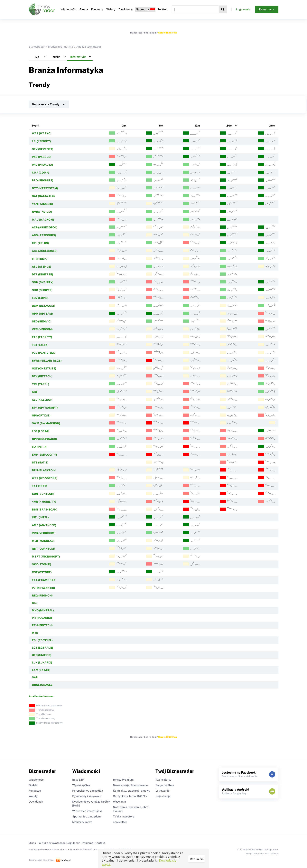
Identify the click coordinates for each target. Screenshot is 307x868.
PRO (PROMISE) (43, 180)
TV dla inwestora (124, 816)
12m (197, 126)
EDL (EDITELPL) (42, 640)
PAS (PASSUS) (42, 157)
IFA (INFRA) (40, 447)
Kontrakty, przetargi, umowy (132, 791)
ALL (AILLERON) (43, 400)
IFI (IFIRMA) (40, 259)
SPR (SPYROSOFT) (45, 408)
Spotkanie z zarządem (86, 816)
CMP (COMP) (41, 173)
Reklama (88, 843)
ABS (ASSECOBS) (44, 235)
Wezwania (119, 802)
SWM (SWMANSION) (46, 423)
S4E (35, 603)
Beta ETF (78, 780)
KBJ (34, 392)
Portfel (162, 9)
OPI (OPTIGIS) (41, 415)
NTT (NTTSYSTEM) (45, 188)
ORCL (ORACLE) (43, 685)
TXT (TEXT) (40, 486)
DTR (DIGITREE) (42, 274)
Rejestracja (267, 9)
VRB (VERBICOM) (44, 533)
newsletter (120, 822)
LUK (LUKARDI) (42, 663)
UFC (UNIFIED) (42, 655)
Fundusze (97, 9)
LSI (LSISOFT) (41, 141)
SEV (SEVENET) (43, 149)
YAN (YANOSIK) (42, 204)
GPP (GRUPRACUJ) (44, 439)
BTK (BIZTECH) (42, 376)
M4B (35, 633)
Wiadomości (69, 9)
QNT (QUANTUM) (43, 549)
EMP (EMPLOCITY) (44, 455)
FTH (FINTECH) (42, 625)
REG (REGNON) (42, 596)
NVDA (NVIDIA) (42, 212)
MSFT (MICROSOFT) (46, 557)
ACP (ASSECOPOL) (45, 227)
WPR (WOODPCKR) (45, 478)
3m (124, 126)
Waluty (111, 9)
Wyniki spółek (81, 785)
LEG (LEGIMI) (41, 431)
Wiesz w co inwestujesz (87, 811)
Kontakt (100, 843)
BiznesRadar (37, 47)
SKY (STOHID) (42, 564)
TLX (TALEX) (40, 345)
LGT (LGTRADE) (42, 648)
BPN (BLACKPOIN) (44, 470)
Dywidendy (126, 9)
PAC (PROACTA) (42, 165)
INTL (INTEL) (40, 517)
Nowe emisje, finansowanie (130, 785)
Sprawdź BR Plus (167, 33)
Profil (36, 126)
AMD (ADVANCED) (44, 525)
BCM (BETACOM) (43, 306)
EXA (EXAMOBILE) (44, 580)
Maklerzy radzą (82, 822)
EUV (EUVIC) (40, 298)
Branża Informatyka (60, 47)
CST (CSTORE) (42, 572)
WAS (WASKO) (42, 133)
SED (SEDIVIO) (42, 321)
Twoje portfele (165, 785)
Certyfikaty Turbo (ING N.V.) (131, 796)
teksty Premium (123, 780)
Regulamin (73, 843)
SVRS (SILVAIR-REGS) (47, 361)
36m (272, 126)
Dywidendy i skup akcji (87, 796)
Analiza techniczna (41, 696)
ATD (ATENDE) (42, 267)
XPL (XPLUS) (40, 243)
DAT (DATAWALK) (43, 196)
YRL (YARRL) (41, 384)
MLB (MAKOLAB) (43, 541)
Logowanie (243, 9)
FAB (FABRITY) (42, 337)
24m (229, 126)
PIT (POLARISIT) (43, 618)
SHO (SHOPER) (42, 290)
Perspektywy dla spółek (88, 791)
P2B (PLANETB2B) (44, 353)
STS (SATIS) (40, 463)
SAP (35, 677)
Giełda (84, 9)
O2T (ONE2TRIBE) (44, 368)
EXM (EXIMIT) (41, 670)
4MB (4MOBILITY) (44, 502)
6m (161, 126)
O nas (32, 843)
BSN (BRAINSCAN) (45, 510)
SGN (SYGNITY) (43, 282)
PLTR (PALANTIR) (43, 588)
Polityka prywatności (51, 843)
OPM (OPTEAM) (42, 314)
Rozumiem (197, 859)
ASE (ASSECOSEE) (45, 251)
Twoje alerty (163, 780)
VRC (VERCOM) (42, 329)
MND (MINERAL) (43, 610)
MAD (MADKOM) (43, 220)
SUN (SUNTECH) (43, 494)
